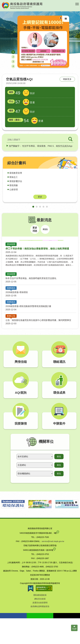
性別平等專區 (29, 146)
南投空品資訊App (64, 146)
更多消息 (35, 229)
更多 (40, 197)
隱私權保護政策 (40, 621)
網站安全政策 (40, 625)
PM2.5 (51, 146)
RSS (45, 229)
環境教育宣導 (16, 173)
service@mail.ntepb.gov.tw (53, 567)
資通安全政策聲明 (40, 628)
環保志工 (14, 177)
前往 (59, 482)
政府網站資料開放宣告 (40, 632)
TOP (74, 629)
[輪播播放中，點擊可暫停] (66, 19)
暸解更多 (67, 79)
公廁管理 (14, 190)
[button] (77, 4)
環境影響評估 (16, 181)
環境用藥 (14, 185)
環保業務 (41, 146)
